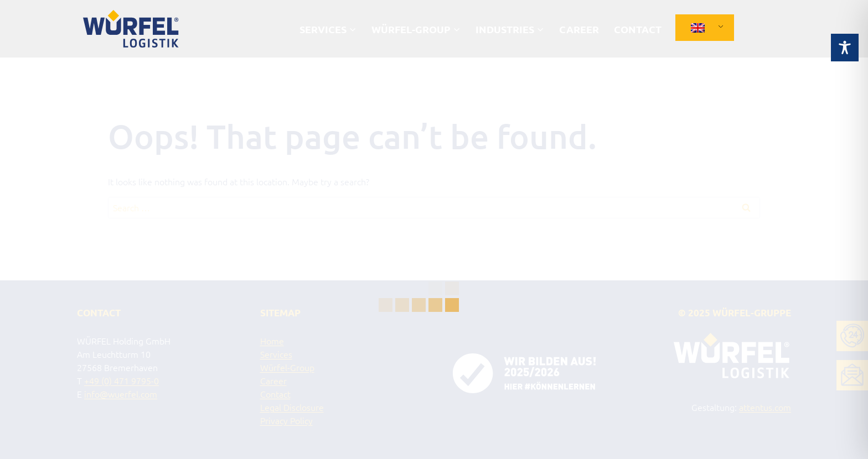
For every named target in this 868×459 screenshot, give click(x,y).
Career (579, 29)
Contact (638, 29)
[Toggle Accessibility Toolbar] (845, 37)
